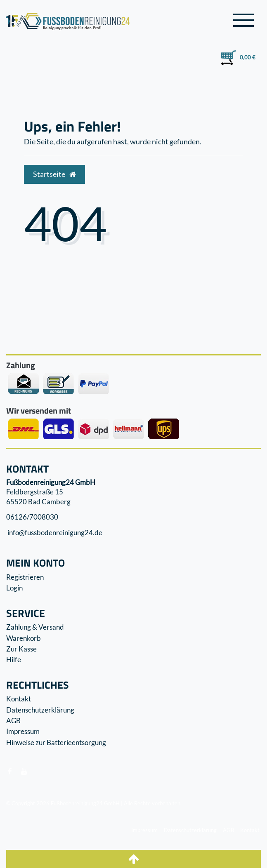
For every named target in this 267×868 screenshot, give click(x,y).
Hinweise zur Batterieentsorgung (56, 742)
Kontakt (19, 699)
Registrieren (25, 577)
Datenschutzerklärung (40, 710)
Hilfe (14, 660)
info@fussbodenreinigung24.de (54, 533)
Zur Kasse (21, 649)
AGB (13, 721)
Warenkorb (24, 638)
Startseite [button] (54, 174)
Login (14, 588)
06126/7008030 (32, 517)
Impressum (23, 731)
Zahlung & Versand (35, 627)
